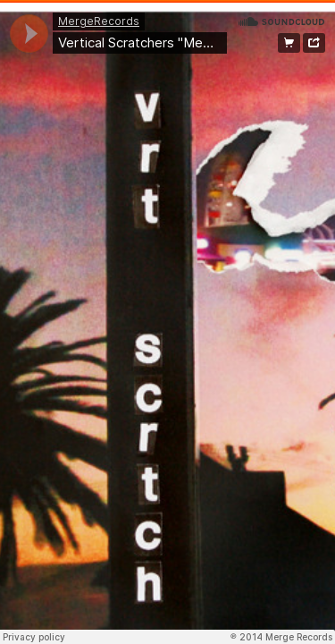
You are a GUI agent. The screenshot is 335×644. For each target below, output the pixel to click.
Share (314, 43)
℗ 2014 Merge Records (281, 637)
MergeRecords (99, 21)
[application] (29, 34)
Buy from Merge (289, 43)
